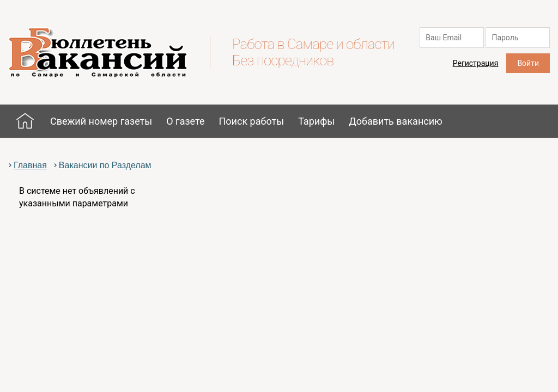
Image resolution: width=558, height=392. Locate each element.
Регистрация (476, 63)
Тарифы (316, 121)
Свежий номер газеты (101, 121)
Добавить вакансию (396, 121)
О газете (185, 121)
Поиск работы (251, 121)
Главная (25, 121)
